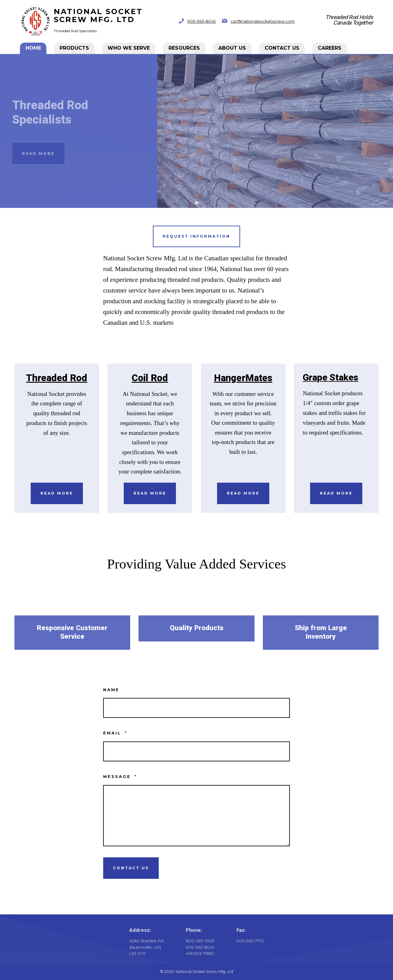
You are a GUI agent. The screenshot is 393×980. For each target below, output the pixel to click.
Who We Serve (129, 48)
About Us (232, 48)
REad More (336, 493)
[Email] (196, 751)
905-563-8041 (202, 21)
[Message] (196, 816)
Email (115, 733)
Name (111, 690)
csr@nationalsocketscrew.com (263, 21)
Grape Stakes (331, 378)
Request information (196, 236)
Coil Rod (150, 378)
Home (34, 48)
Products (75, 48)
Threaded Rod (57, 378)
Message (120, 777)
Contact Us (282, 48)
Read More (38, 153)
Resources (185, 48)
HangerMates (243, 378)
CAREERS (330, 48)
